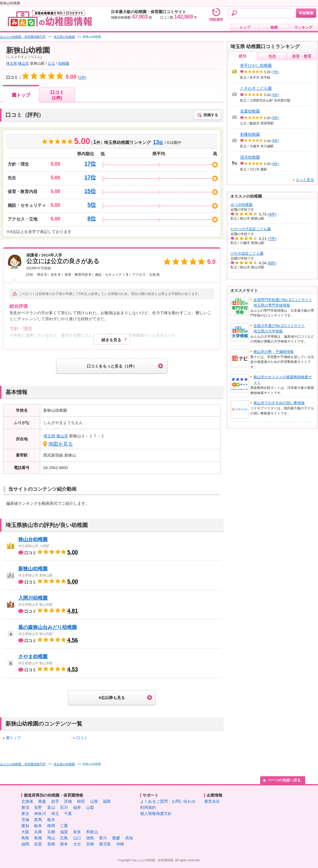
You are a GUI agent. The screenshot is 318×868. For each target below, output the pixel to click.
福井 (77, 807)
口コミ (82, 738)
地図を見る (61, 444)
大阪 (25, 832)
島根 (38, 838)
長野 (38, 807)
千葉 (68, 814)
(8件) (272, 263)
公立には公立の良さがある (63, 261)
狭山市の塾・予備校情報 (274, 352)
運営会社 (212, 801)
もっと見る (305, 180)
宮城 (68, 801)
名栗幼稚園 (250, 111)
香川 (103, 838)
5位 (92, 205)
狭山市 (23, 63)
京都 (51, 832)
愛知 (25, 826)
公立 (51, 63)
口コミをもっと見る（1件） (112, 366)
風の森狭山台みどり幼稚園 (48, 627)
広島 (64, 838)
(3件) (275, 164)
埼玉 (55, 814)
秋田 (81, 801)
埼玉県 (12, 63)
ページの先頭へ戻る (284, 780)
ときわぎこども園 (256, 88)
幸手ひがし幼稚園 (256, 65)
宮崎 (90, 844)
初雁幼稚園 (250, 134)
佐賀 (38, 844)
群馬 (38, 820)
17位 (90, 164)
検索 (274, 27)
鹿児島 (105, 844)
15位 (90, 191)
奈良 (77, 832)
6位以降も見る (112, 698)
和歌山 (92, 832)
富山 (51, 807)
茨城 (25, 820)
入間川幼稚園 (33, 598)
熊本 (64, 844)
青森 (42, 801)
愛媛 (116, 838)
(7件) (275, 72)
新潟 (25, 807)
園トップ (21, 95)
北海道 (27, 801)
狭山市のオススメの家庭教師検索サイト (283, 380)
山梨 (90, 807)
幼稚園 (64, 63)
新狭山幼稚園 (33, 569)
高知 (129, 838)
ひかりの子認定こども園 (251, 229)
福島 (107, 801)
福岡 (25, 844)
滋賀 (64, 832)
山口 (77, 838)
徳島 (90, 838)
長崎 (51, 844)
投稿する (211, 115)
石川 (64, 807)
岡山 (51, 838)
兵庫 (38, 832)
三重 (64, 826)
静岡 (51, 826)
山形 (94, 801)
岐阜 (38, 826)
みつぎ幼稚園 (242, 205)
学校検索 (306, 13)
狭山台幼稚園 (33, 539)
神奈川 (40, 814)
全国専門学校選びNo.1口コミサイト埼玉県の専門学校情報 (283, 303)
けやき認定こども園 (247, 253)
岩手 (55, 801)
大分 (77, 844)
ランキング (303, 27)
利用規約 (148, 807)
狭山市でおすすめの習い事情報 (279, 403)
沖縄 (120, 844)
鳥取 (25, 838)
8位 (92, 219)
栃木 (51, 820)
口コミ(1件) (57, 95)
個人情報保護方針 (156, 814)
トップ (245, 27)
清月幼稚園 (250, 157)
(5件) (275, 95)
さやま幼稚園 (33, 656)
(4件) (272, 214)
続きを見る (111, 340)
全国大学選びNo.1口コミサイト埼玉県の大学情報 (279, 328)
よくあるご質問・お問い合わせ (168, 801)
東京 (25, 814)
